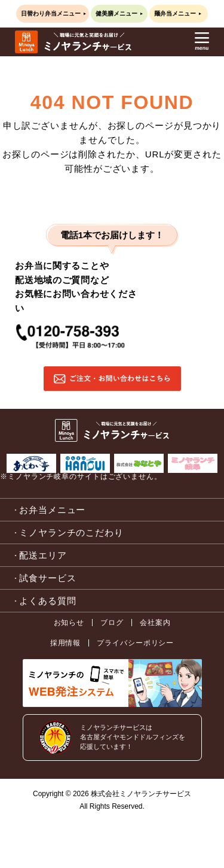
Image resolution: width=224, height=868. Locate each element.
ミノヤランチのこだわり (71, 532)
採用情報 (66, 643)
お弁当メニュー (52, 510)
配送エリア (43, 555)
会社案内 (155, 623)
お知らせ (69, 623)
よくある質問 (47, 601)
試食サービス (47, 578)
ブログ (112, 623)
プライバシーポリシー (135, 643)
